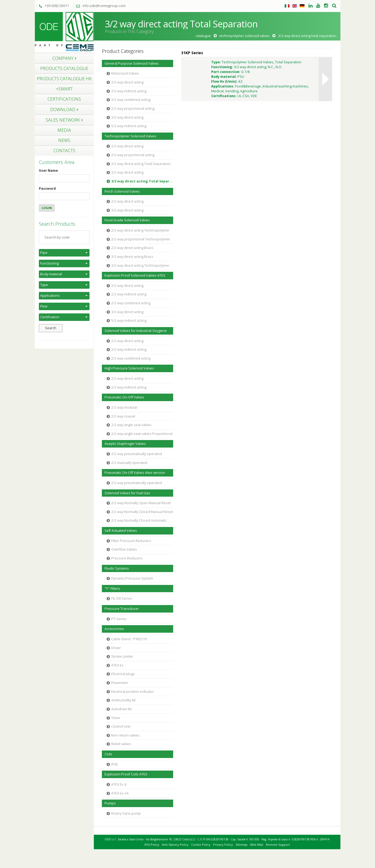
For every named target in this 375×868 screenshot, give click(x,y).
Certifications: (224, 96)
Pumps (110, 803)
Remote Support (278, 845)
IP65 (115, 764)
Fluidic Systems (117, 568)
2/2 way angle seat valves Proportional (142, 434)
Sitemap (242, 845)
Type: (216, 62)
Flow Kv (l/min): (224, 81)
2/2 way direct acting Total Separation (141, 164)
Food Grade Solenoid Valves (127, 220)
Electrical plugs (123, 674)
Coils (108, 754)
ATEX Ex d (119, 784)
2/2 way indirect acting (129, 91)
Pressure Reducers (127, 558)
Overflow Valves (124, 549)
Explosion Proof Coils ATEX (126, 774)
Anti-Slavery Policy (175, 845)
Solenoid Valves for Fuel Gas (127, 493)
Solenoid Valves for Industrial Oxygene (136, 331)
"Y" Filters (112, 589)
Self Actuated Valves (121, 531)
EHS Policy (152, 845)
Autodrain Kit (121, 709)
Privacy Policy (223, 845)
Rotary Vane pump (126, 813)
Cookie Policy (201, 845)
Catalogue (203, 36)
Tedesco (302, 6)
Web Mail (257, 845)
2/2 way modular (124, 407)
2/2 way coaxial (123, 416)
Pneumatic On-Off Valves (124, 397)
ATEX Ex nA (120, 793)
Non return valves (125, 735)
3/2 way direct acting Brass (132, 257)
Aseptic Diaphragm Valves (125, 444)
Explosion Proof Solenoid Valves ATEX (135, 275)
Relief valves (121, 744)
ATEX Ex (117, 665)
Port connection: (226, 72)
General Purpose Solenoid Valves (132, 63)
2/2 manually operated (129, 463)
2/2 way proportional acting (133, 109)
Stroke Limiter (122, 656)
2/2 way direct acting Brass (132, 248)
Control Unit (121, 726)
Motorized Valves (125, 73)
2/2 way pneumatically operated (137, 454)
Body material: (224, 77)
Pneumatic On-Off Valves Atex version (135, 473)
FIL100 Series (122, 598)
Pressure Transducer (122, 609)
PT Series (119, 619)
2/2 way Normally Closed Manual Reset (142, 512)
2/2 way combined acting (131, 100)
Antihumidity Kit (123, 700)
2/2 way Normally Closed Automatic (139, 520)
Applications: (223, 86)
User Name (48, 171)
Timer (116, 718)
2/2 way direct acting (127, 82)
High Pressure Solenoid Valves (129, 368)
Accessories (114, 629)
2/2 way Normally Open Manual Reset (141, 503)
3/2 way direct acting (127, 117)
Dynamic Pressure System (132, 578)
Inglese (295, 6)
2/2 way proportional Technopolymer (141, 239)
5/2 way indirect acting (129, 126)
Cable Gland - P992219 (129, 639)
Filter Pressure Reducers (131, 541)
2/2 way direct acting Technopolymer (140, 230)
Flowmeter (120, 683)
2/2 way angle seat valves (131, 425)
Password (47, 188)
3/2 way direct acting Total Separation (142, 181)
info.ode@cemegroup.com (99, 6)
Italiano (287, 6)
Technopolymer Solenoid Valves (245, 36)
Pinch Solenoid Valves (122, 191)
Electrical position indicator (133, 692)
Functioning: (222, 67)
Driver (116, 648)
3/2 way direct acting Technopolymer (140, 265)
